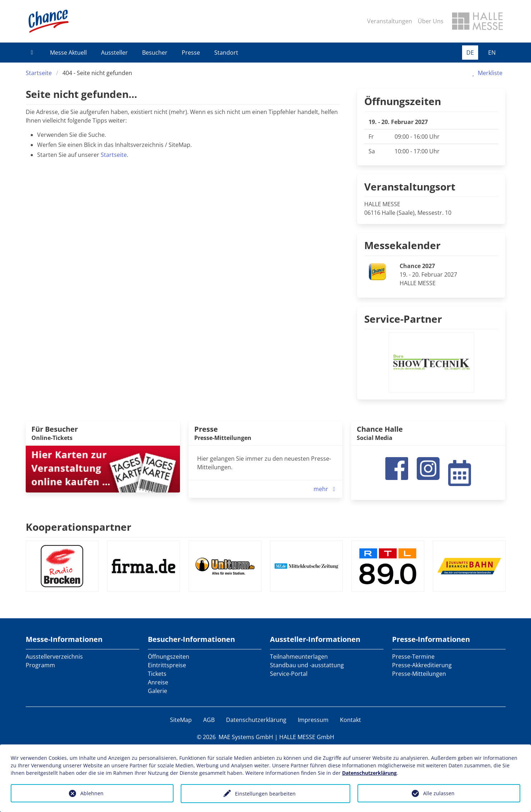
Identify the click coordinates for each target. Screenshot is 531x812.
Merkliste (486, 73)
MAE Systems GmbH (246, 737)
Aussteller (114, 53)
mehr (326, 489)
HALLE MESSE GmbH (307, 737)
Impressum (313, 720)
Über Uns (431, 21)
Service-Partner (403, 319)
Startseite (39, 73)
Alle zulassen (439, 793)
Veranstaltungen (390, 21)
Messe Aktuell (68, 53)
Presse (191, 53)
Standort (226, 53)
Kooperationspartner (79, 527)
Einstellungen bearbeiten (265, 794)
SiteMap (181, 720)
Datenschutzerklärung (256, 720)
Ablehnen (92, 793)
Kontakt (350, 720)
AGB (209, 720)
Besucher (155, 53)
